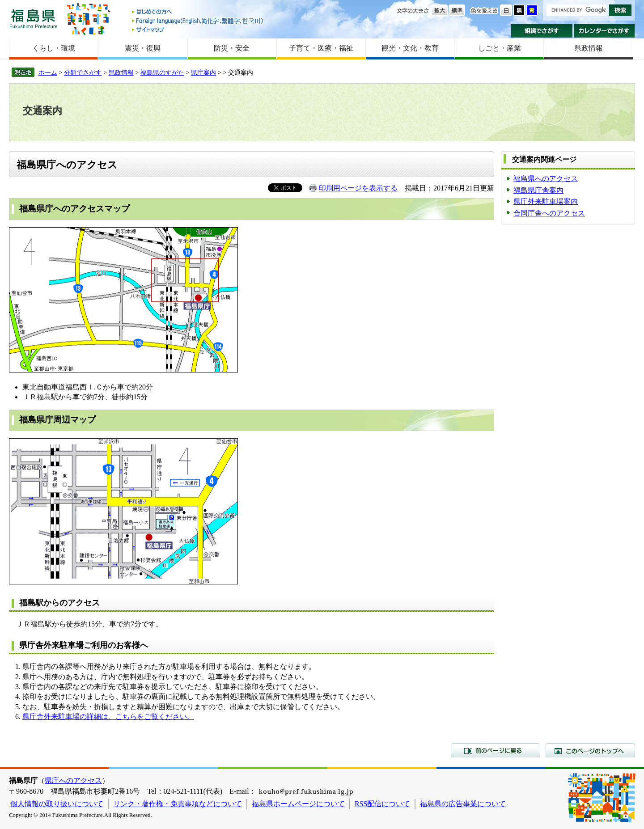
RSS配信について (382, 804)
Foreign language (198, 21)
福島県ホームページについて (298, 804)
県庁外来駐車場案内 (546, 201)
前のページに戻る (496, 750)
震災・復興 (143, 48)
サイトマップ (198, 29)
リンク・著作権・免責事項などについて (178, 804)
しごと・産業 (500, 48)
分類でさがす (83, 72)
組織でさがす (542, 31)
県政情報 (589, 48)
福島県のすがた (162, 72)
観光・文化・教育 (410, 48)
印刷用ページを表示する (358, 188)
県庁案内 (203, 72)
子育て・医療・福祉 (321, 48)
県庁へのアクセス (73, 780)
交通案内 (42, 111)
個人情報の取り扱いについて (57, 804)
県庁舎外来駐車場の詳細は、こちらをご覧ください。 (108, 717)
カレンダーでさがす (604, 31)
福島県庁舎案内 (538, 190)
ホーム (48, 72)
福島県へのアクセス (546, 179)
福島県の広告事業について (463, 804)
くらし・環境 (54, 48)
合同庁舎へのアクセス (549, 213)
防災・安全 (232, 48)
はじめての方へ (198, 12)
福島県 (34, 19)
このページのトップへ (590, 750)
